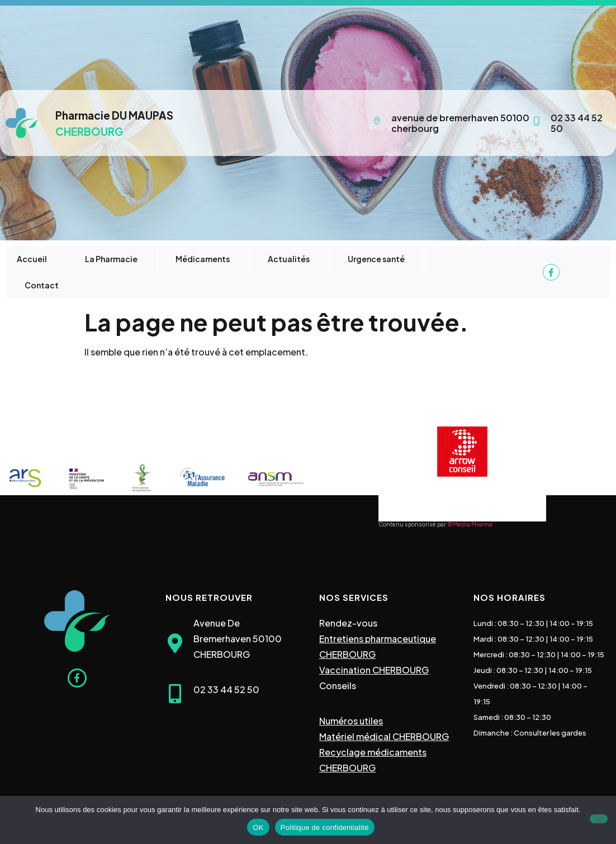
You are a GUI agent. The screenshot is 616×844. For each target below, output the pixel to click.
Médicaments (203, 259)
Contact (42, 285)
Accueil (32, 259)
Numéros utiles (351, 721)
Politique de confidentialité (325, 828)
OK (258, 828)
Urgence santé (376, 259)
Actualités (289, 259)
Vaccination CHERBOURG (374, 670)
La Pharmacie (111, 259)
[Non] (599, 819)
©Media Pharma (470, 524)
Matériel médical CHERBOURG (384, 736)
